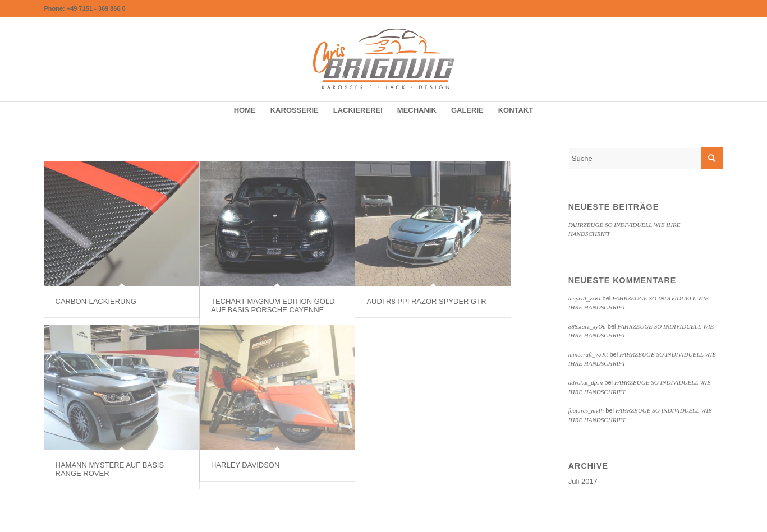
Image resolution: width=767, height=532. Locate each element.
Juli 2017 (583, 481)
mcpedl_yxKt (585, 298)
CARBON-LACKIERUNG (96, 301)
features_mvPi (586, 410)
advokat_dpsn (585, 382)
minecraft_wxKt (588, 354)
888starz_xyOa (587, 326)
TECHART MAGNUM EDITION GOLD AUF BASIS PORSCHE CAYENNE (273, 305)
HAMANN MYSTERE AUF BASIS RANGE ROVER (110, 469)
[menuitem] (245, 110)
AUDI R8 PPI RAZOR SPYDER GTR (426, 301)
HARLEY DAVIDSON (245, 465)
